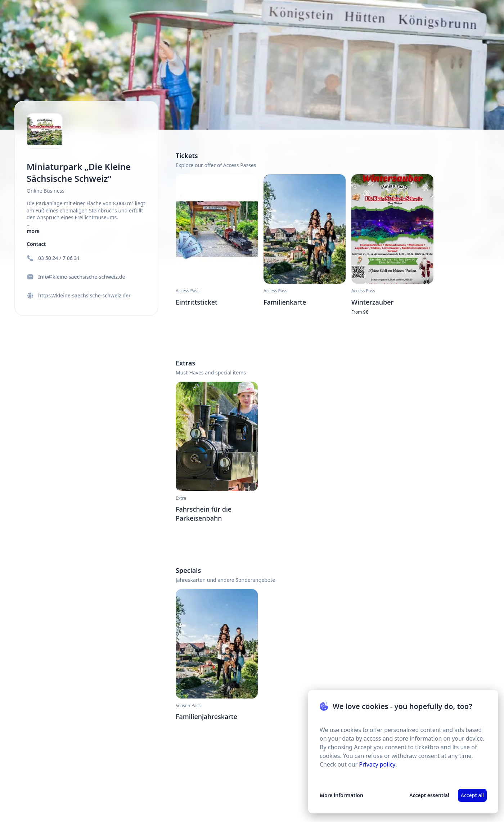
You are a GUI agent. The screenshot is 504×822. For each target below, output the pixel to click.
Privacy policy (377, 764)
